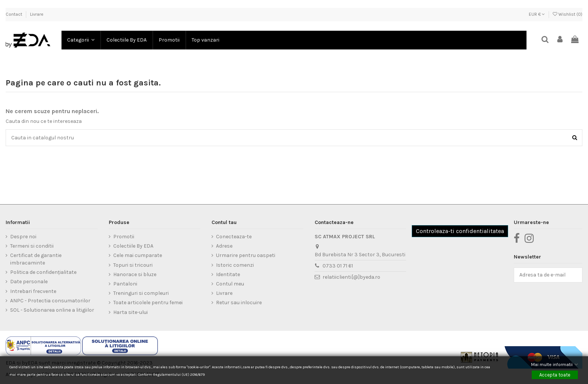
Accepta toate (555, 374)
